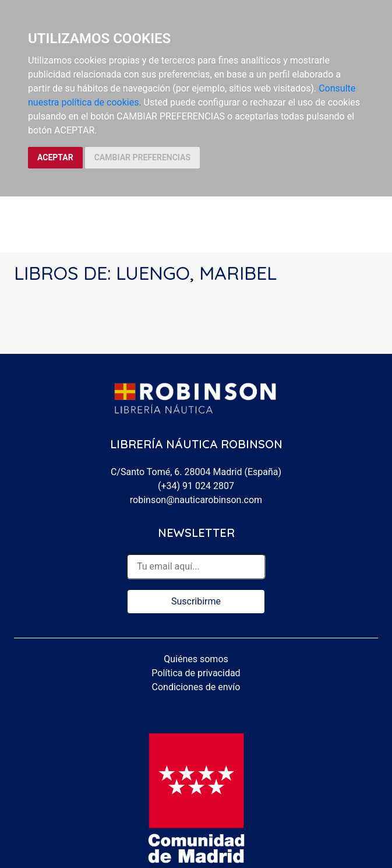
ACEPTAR (55, 157)
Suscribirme (196, 601)
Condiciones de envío (196, 687)
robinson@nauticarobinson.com (196, 500)
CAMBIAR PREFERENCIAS (142, 157)
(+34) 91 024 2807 (196, 486)
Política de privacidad (196, 673)
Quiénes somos (196, 659)
